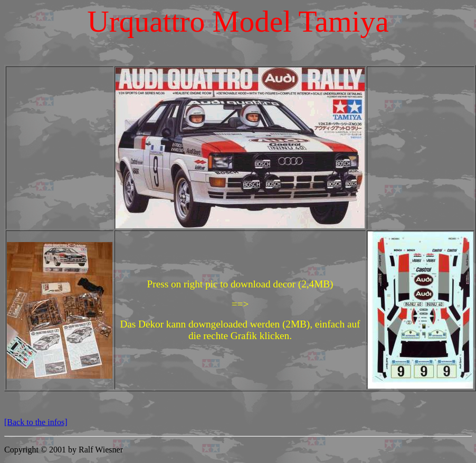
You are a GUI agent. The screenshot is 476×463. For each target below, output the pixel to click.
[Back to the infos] (36, 422)
